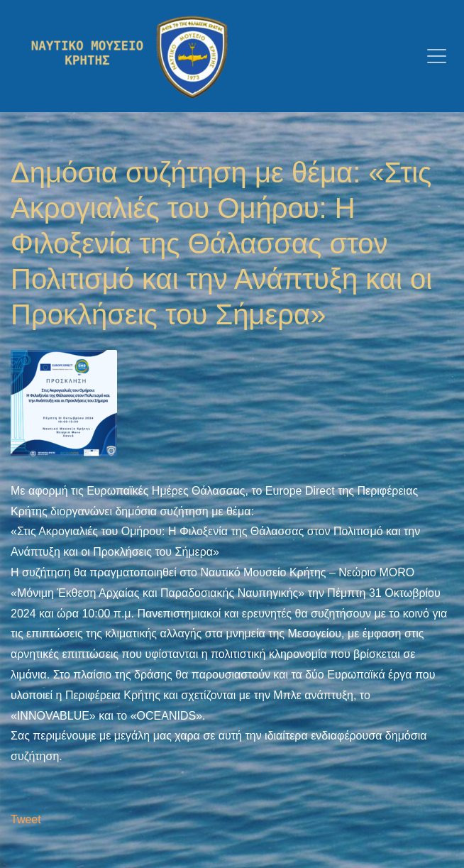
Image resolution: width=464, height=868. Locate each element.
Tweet (26, 819)
